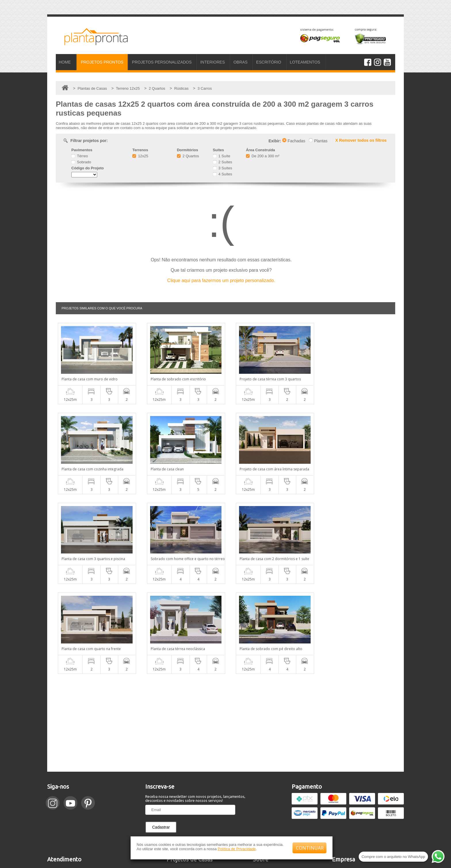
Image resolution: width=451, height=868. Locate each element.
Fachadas (294, 141)
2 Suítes (222, 162)
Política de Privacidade (237, 849)
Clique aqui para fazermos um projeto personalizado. (221, 280)
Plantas (318, 141)
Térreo (80, 156)
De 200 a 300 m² (263, 156)
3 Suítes (222, 168)
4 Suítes (222, 174)
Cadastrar (161, 737)
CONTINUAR (310, 848)
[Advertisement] (225, 633)
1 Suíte (222, 156)
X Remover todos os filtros (361, 140)
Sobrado (81, 162)
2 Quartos (188, 156)
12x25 (140, 156)
